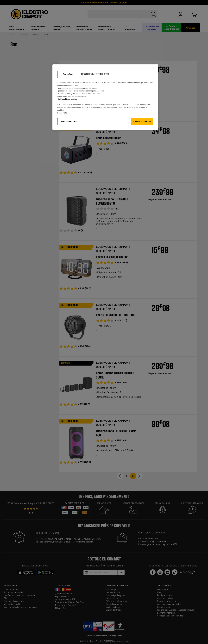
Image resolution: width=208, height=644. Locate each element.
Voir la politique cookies (68, 99)
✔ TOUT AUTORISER (142, 122)
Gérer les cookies (68, 122)
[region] (105, 97)
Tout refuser (68, 74)
